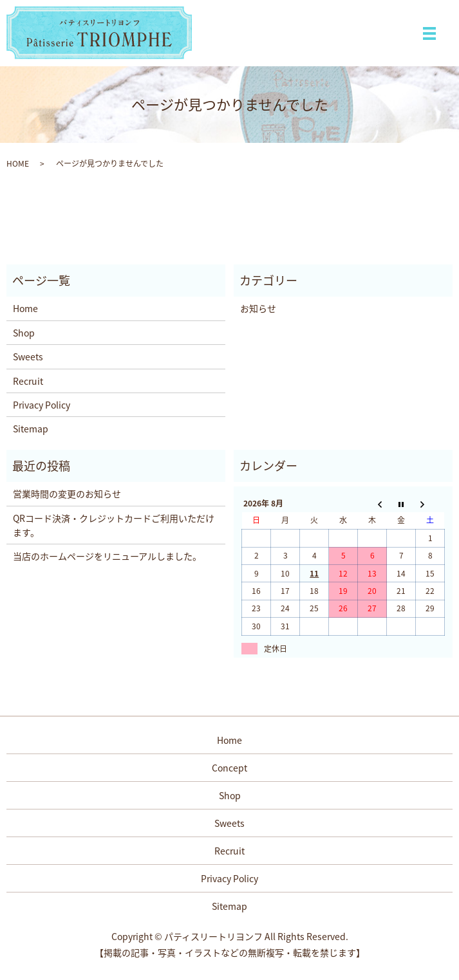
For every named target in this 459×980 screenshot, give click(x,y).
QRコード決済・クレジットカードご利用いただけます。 (114, 525)
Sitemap (31, 429)
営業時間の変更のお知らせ (67, 494)
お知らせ (258, 308)
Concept (229, 768)
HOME (18, 163)
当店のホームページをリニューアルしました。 (107, 556)
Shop (24, 333)
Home (25, 308)
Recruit (28, 381)
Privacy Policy (42, 405)
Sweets (28, 356)
